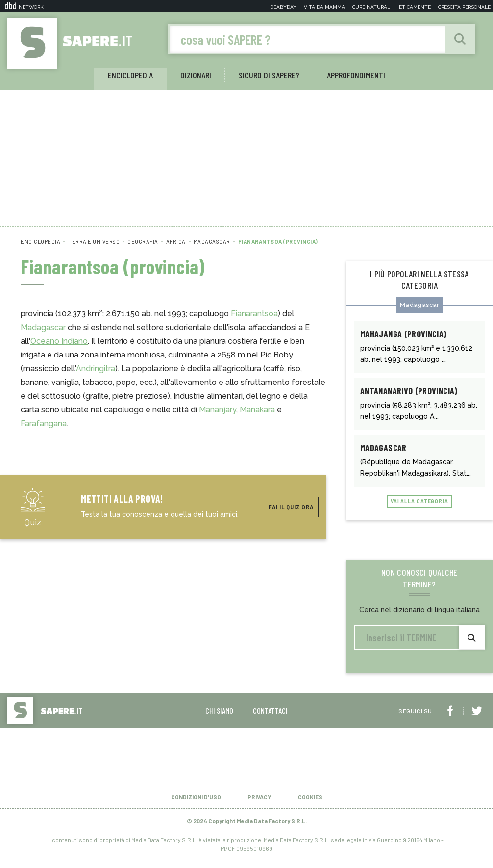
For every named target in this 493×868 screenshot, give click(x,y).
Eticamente (415, 7)
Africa (176, 242)
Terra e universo (94, 242)
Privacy (259, 803)
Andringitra (96, 369)
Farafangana (44, 424)
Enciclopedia (130, 76)
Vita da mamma (324, 7)
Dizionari (196, 76)
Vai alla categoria (419, 508)
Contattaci (270, 717)
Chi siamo (219, 717)
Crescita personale (464, 7)
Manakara (257, 410)
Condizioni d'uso (196, 803)
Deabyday (283, 7)
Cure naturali (372, 7)
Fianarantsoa (254, 314)
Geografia (143, 242)
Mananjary (218, 410)
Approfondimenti (356, 76)
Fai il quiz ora (291, 507)
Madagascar (212, 242)
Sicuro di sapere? (269, 76)
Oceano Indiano (59, 342)
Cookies (310, 803)
